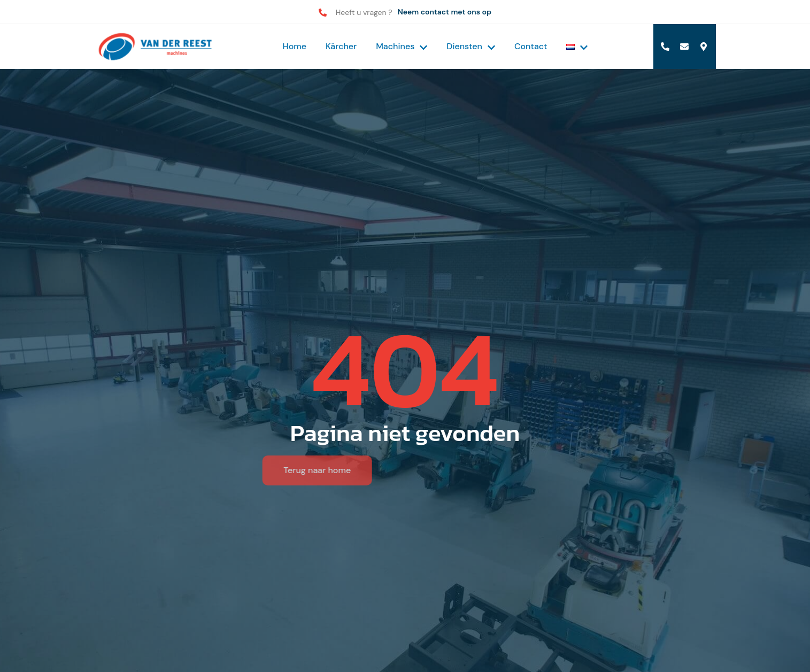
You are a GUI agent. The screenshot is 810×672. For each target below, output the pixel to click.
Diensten (471, 46)
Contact (531, 46)
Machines (402, 46)
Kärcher (341, 46)
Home (295, 46)
